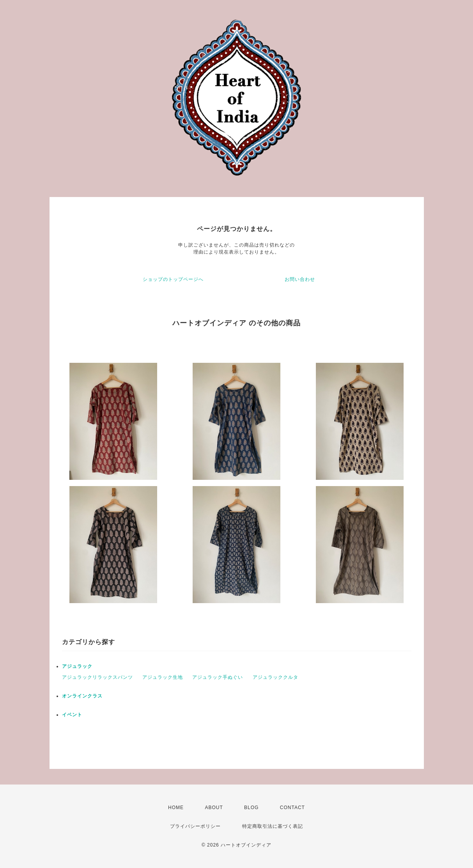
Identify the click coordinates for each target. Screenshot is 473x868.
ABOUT (214, 808)
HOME (176, 808)
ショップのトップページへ (173, 279)
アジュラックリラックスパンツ (97, 677)
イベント (72, 715)
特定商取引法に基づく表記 (273, 826)
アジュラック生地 (163, 677)
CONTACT (292, 808)
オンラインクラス (82, 696)
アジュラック (77, 666)
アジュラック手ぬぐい (218, 677)
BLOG (251, 808)
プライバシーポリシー (195, 826)
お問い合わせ (300, 279)
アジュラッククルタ (275, 677)
